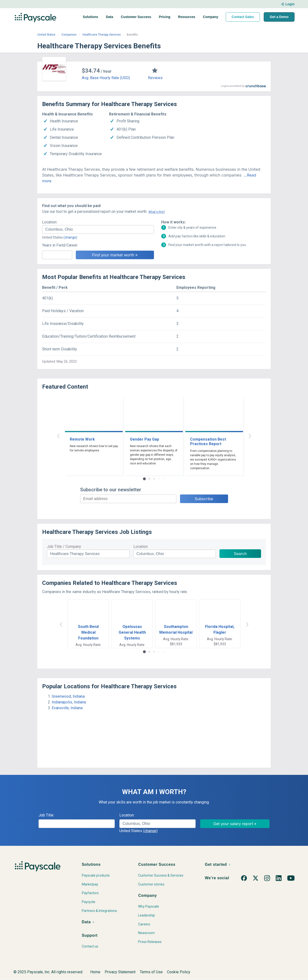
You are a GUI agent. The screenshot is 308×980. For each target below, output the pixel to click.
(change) (70, 237)
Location (141, 547)
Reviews (155, 78)
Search (240, 554)
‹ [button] (58, 435)
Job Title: (46, 815)
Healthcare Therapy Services (102, 35)
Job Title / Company (64, 547)
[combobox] (98, 229)
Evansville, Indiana (67, 708)
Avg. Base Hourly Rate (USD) (106, 78)
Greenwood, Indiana (68, 696)
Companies (69, 35)
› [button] (250, 435)
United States (46, 35)
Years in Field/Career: (60, 245)
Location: (50, 222)
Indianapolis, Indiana (69, 702)
